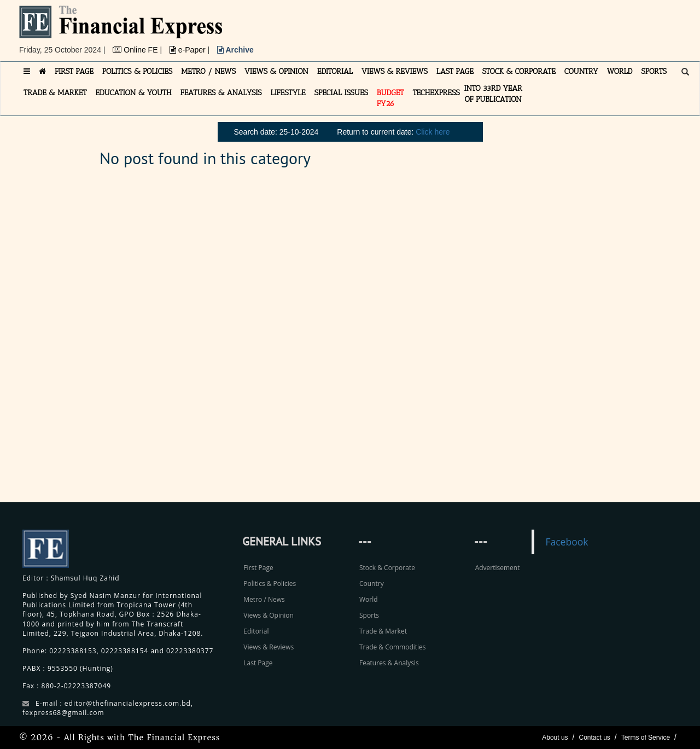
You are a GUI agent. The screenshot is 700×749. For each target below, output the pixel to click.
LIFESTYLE (288, 93)
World (369, 599)
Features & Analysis (389, 663)
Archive (235, 50)
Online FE (136, 50)
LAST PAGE (455, 71)
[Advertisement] (501, 30)
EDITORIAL (335, 71)
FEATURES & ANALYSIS (221, 93)
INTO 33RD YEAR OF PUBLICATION (493, 94)
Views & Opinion (269, 615)
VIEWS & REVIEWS (395, 71)
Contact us (594, 738)
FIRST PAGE (74, 71)
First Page (258, 568)
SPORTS (654, 71)
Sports (369, 615)
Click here (433, 132)
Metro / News (264, 599)
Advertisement (498, 568)
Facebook (567, 542)
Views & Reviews (269, 647)
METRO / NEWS (208, 71)
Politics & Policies (270, 583)
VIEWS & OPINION (276, 71)
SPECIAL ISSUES (341, 93)
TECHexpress (436, 93)
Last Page (258, 663)
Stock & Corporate (387, 568)
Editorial (256, 631)
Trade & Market (383, 631)
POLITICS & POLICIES (138, 71)
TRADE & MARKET (55, 93)
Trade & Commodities (393, 647)
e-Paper (189, 50)
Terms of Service (646, 738)
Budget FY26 (390, 98)
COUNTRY (581, 71)
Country (372, 583)
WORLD (620, 71)
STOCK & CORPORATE (519, 71)
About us (555, 738)
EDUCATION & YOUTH (134, 93)
